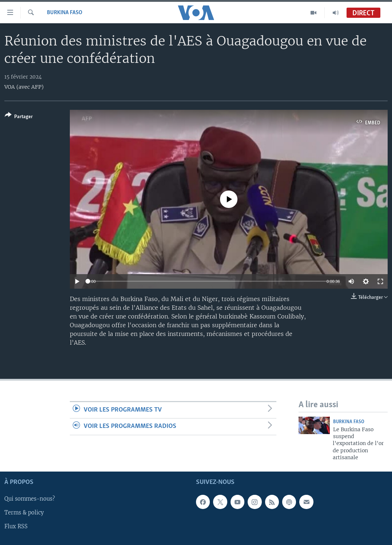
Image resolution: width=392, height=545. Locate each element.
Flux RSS (16, 526)
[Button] (19, 117)
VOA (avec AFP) (24, 87)
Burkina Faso (65, 13)
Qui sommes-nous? (30, 499)
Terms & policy (24, 513)
